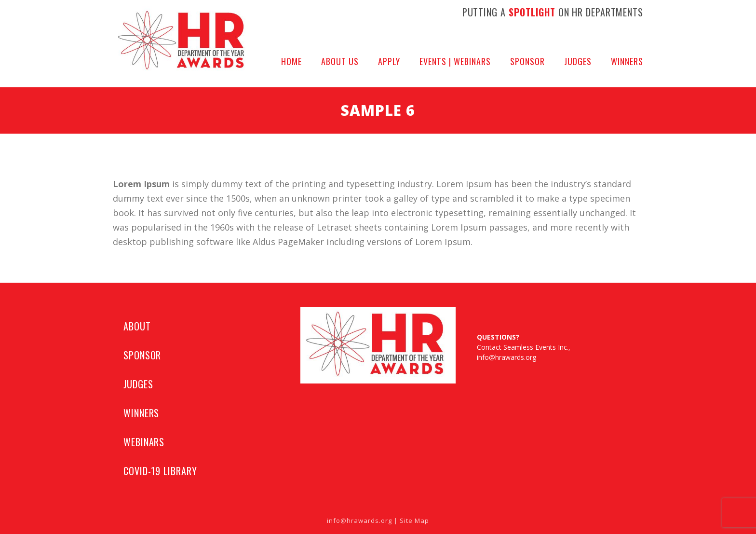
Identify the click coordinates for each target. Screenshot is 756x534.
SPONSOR (142, 355)
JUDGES (138, 384)
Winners (627, 61)
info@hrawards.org (506, 357)
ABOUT (137, 326)
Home (291, 61)
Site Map (414, 520)
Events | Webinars (455, 61)
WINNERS (141, 413)
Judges (578, 61)
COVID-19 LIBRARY (160, 471)
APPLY (389, 61)
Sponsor (527, 61)
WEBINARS (144, 442)
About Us (340, 61)
